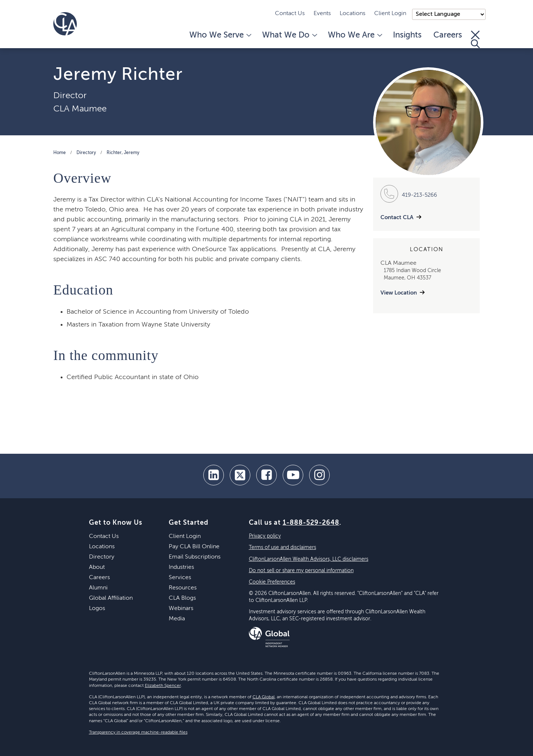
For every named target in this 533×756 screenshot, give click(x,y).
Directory (86, 153)
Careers (448, 35)
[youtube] (293, 475)
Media (177, 619)
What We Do (289, 35)
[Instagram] (319, 475)
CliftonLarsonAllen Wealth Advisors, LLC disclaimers (309, 559)
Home (60, 153)
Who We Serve (220, 35)
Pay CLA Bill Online (194, 547)
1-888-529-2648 (311, 523)
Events (322, 14)
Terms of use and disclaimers (282, 548)
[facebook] (266, 475)
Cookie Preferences (272, 582)
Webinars (181, 609)
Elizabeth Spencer (163, 686)
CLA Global (264, 697)
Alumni (98, 588)
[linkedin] (214, 475)
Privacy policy (265, 536)
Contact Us (290, 14)
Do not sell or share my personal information (301, 571)
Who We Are (355, 35)
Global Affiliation (111, 598)
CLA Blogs (182, 598)
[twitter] (240, 475)
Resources (183, 588)
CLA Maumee (80, 109)
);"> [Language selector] (449, 14)
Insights (407, 35)
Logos (97, 609)
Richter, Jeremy (123, 153)
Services (180, 578)
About (97, 567)
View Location (399, 293)
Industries (181, 567)
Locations (353, 14)
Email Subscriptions (195, 557)
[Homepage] (65, 24)
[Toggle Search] (475, 39)
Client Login (390, 14)
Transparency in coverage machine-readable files (138, 732)
